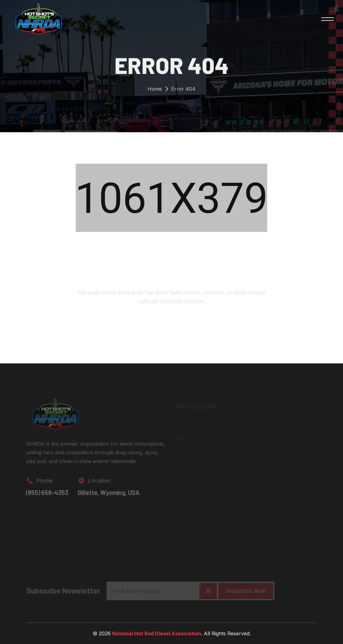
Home (155, 90)
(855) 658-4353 (47, 495)
